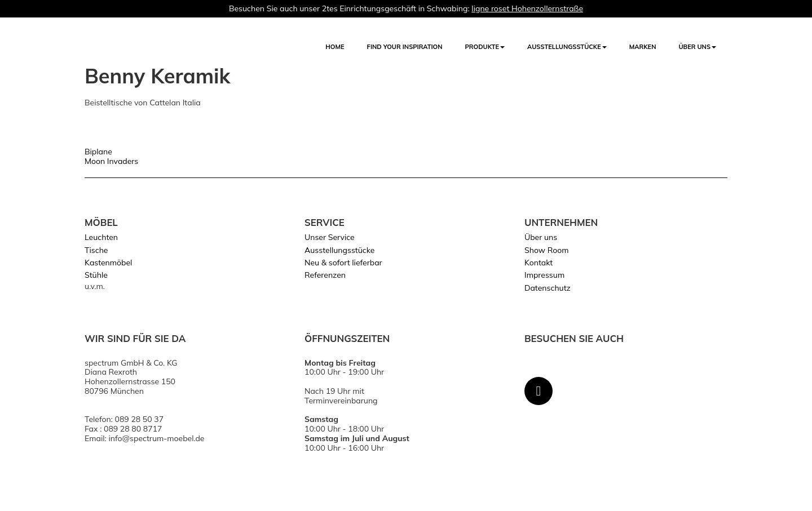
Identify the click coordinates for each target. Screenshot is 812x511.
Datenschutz (548, 288)
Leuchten (101, 237)
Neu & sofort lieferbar (343, 263)
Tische (96, 250)
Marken (643, 47)
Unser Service (330, 237)
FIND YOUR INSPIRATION (405, 47)
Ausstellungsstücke (339, 250)
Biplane (98, 152)
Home (335, 47)
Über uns (697, 47)
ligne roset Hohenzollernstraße (527, 8)
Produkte (485, 47)
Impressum (544, 275)
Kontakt (539, 263)
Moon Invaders (111, 161)
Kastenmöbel (108, 263)
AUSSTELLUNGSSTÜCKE (567, 47)
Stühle (96, 275)
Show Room (546, 250)
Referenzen (325, 275)
